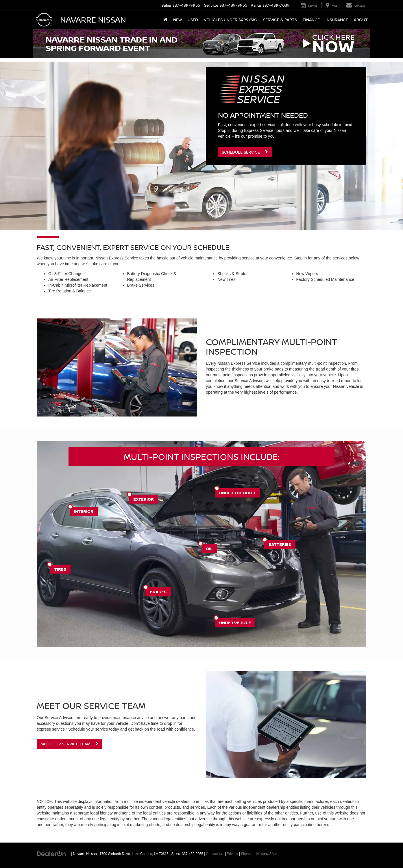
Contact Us (215, 854)
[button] (202, 43)
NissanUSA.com (269, 854)
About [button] (361, 20)
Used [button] (193, 20)
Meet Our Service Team (70, 744)
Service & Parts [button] (280, 20)
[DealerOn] (51, 854)
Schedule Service (245, 152)
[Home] (166, 20)
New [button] (178, 20)
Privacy (233, 854)
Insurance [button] (337, 20)
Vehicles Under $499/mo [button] (231, 20)
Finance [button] (311, 20)
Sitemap (247, 854)
